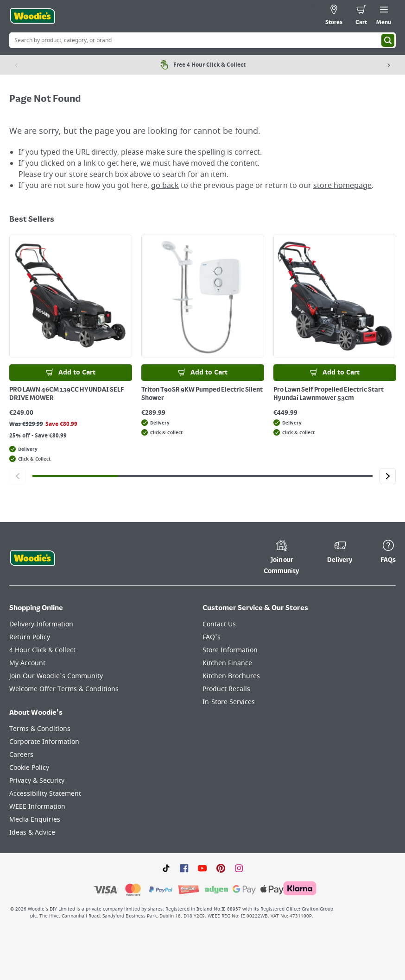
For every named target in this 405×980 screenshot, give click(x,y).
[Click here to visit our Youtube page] (202, 868)
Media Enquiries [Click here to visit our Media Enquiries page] (35, 820)
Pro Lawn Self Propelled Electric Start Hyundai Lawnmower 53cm (329, 394)
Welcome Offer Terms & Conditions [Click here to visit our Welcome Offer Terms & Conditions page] (64, 689)
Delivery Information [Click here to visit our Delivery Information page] (41, 624)
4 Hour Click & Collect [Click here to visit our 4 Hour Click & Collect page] (42, 650)
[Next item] (389, 65)
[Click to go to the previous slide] (17, 476)
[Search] (388, 40)
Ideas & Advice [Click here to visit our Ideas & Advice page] (32, 833)
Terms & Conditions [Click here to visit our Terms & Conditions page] (40, 729)
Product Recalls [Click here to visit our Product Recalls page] (226, 689)
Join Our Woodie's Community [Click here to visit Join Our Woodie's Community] (56, 676)
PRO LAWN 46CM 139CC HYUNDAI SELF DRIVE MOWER (66, 394)
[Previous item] (16, 65)
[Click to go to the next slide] (388, 476)
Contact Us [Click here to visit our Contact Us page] (219, 624)
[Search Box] (202, 40)
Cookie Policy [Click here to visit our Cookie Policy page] (29, 768)
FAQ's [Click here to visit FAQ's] (212, 637)
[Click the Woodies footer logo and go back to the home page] (32, 558)
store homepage (342, 186)
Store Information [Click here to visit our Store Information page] (230, 650)
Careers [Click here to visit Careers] (21, 755)
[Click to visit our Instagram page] (239, 868)
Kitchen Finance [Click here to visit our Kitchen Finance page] (227, 663)
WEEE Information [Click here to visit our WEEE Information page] (37, 807)
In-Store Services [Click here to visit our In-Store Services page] (229, 702)
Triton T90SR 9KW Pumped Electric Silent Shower (202, 394)
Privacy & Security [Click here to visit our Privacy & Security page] (37, 781)
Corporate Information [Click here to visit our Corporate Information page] (44, 742)
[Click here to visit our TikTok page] (166, 868)
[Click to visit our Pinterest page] (221, 868)
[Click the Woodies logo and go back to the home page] (32, 16)
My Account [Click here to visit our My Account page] (27, 663)
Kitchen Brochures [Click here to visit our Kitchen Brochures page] (231, 676)
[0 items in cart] (361, 16)
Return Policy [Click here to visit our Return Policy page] (30, 637)
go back (165, 186)
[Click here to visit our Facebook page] (184, 868)
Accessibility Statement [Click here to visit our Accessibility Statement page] (45, 794)
